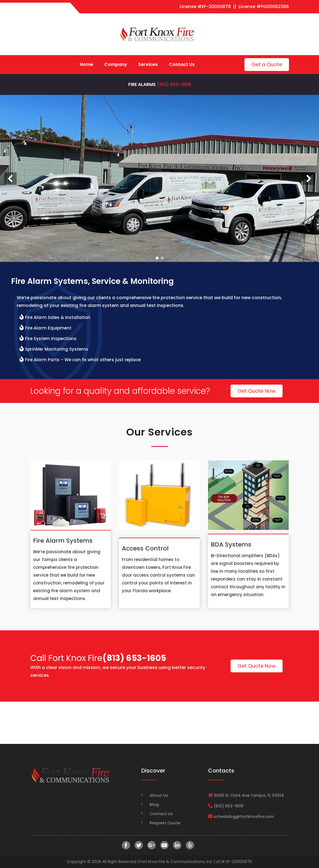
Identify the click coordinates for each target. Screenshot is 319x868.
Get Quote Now (257, 391)
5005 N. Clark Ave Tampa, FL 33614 (249, 795)
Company (116, 64)
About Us (159, 795)
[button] (10, 179)
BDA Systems (231, 544)
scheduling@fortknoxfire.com (244, 817)
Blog (154, 805)
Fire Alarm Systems (63, 541)
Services (148, 64)
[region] (159, 178)
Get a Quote (267, 64)
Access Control (145, 548)
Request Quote (165, 823)
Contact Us (182, 64)
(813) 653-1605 (174, 84)
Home (86, 64)
